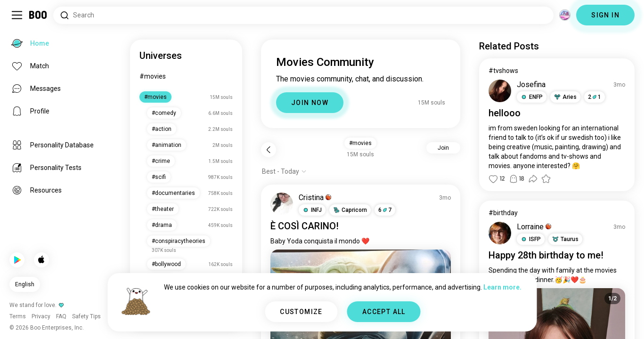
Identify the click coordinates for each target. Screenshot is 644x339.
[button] (312, 210)
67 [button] (385, 210)
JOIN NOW (310, 103)
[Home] (38, 15)
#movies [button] (360, 143)
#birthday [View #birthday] (503, 213)
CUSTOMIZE (301, 312)
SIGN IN (605, 15)
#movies (153, 76)
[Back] (269, 150)
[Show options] (284, 171)
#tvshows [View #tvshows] (503, 71)
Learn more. (502, 287)
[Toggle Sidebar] (17, 15)
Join (443, 148)
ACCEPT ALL (384, 312)
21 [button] (595, 97)
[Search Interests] (303, 15)
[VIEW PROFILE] (282, 204)
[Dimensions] (565, 15)
